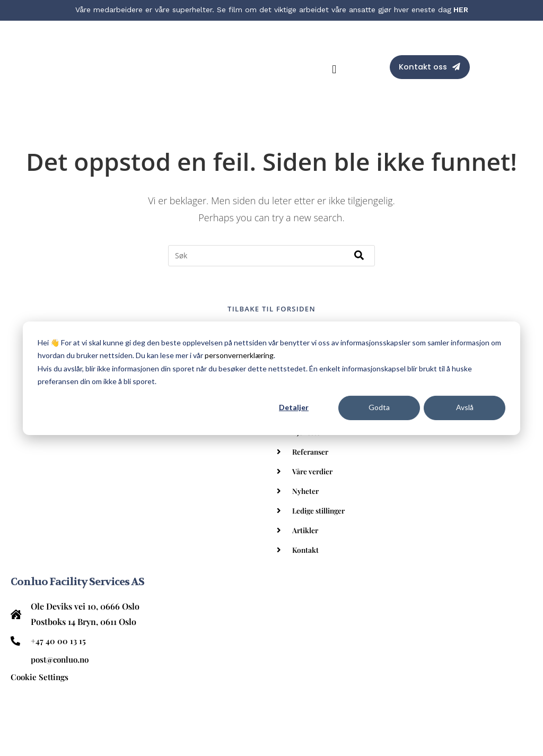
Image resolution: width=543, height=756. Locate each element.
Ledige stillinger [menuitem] (323, 467)
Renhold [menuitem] (41, 635)
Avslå (465, 407)
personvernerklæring (239, 355)
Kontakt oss (422, 45)
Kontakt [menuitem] (306, 506)
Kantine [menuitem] (40, 655)
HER (461, 10)
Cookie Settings (41, 540)
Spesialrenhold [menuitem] (54, 674)
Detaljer (294, 407)
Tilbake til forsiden (271, 265)
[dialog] (271, 378)
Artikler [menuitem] (307, 486)
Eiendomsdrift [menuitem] (52, 694)
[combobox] (271, 212)
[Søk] (359, 212)
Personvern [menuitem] (47, 714)
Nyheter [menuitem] (307, 447)
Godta (379, 407)
